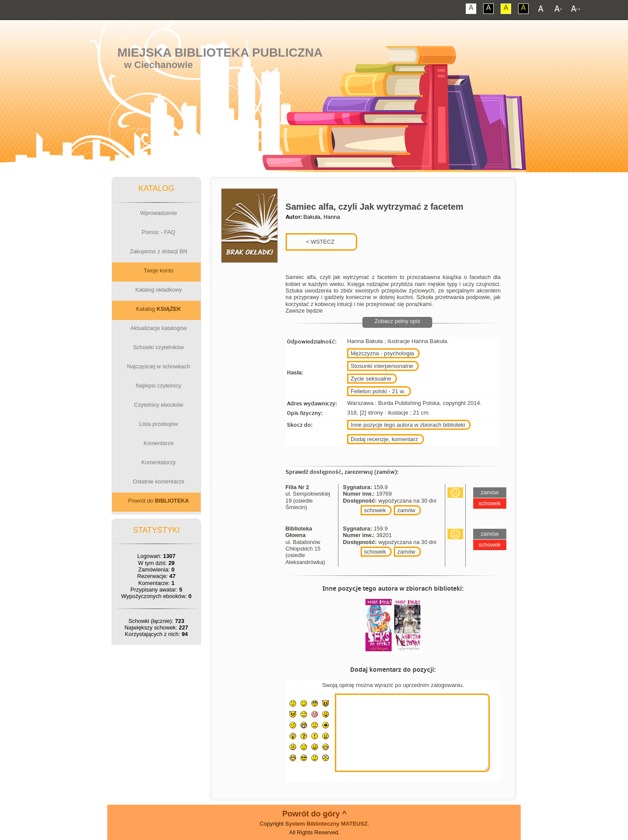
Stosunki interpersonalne (382, 366)
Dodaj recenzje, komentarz (384, 439)
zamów (406, 510)
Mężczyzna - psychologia (382, 353)
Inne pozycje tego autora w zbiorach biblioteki (408, 425)
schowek (375, 510)
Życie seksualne (371, 379)
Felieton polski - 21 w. (378, 391)
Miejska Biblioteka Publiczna (220, 53)
